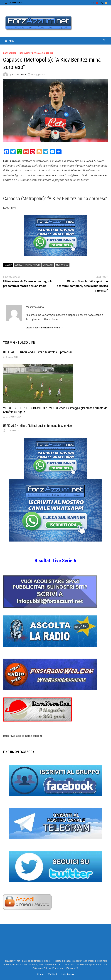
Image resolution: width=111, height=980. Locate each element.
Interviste (25, 53)
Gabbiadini (48, 265)
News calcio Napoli (42, 53)
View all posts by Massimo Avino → (44, 327)
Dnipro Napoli (33, 265)
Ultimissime (67, 974)
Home (40, 974)
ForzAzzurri (10, 53)
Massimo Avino (19, 74)
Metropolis (62, 265)
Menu (10, 41)
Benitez (19, 265)
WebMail (52, 974)
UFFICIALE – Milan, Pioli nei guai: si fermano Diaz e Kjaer (38, 426)
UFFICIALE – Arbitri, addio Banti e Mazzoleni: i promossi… (38, 352)
